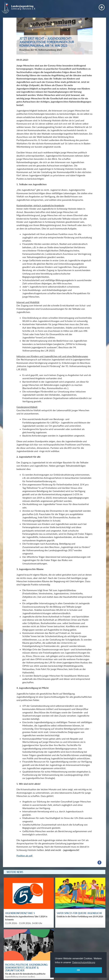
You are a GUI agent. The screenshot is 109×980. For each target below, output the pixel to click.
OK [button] (78, 970)
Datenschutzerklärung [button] (84, 962)
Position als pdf (25, 856)
